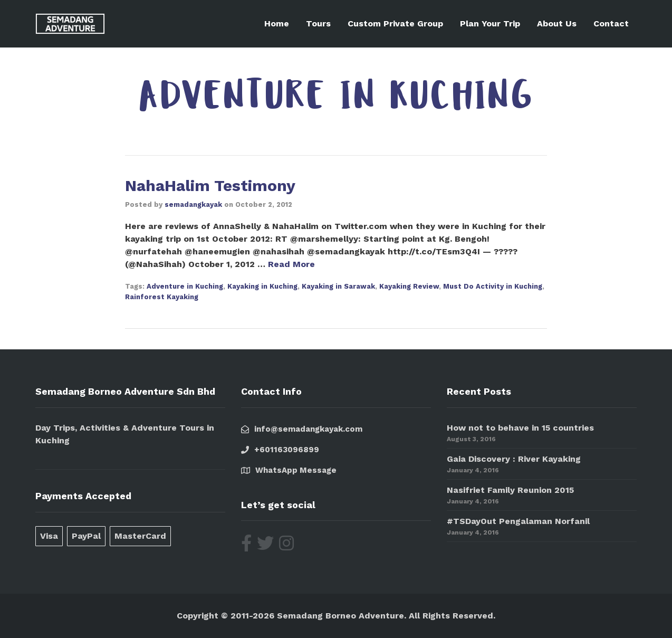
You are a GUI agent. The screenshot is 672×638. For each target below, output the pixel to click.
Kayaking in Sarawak (338, 286)
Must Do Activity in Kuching (493, 286)
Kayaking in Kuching (262, 286)
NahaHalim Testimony (210, 185)
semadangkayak (193, 204)
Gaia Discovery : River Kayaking (514, 459)
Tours (318, 23)
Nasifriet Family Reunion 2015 (510, 490)
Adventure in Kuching (185, 286)
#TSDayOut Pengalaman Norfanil (518, 521)
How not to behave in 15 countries (520, 428)
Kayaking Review (409, 286)
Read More (291, 264)
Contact (611, 23)
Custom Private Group (395, 23)
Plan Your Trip (490, 23)
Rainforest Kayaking (162, 297)
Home (277, 23)
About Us (557, 23)
